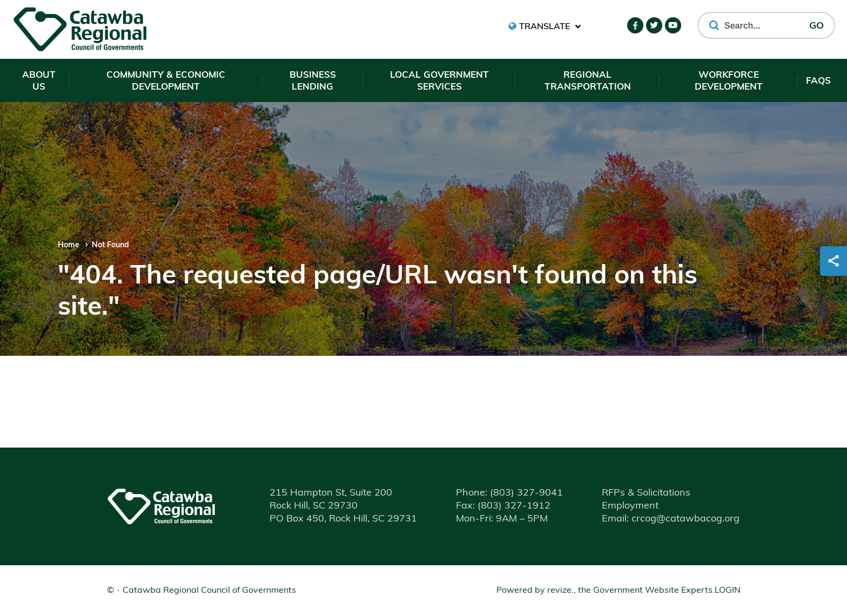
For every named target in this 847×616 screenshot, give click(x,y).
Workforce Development (729, 81)
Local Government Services (439, 81)
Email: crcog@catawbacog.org (671, 519)
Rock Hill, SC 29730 (314, 506)
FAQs (818, 81)
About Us (39, 81)
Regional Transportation (588, 81)
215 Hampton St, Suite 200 (331, 493)
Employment (630, 506)
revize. (560, 591)
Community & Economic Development (166, 81)
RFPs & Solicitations (646, 493)
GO (816, 26)
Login (728, 591)
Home (69, 245)
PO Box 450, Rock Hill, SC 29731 (343, 519)
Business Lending (313, 81)
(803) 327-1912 (503, 506)
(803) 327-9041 (509, 493)
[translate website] (545, 26)
